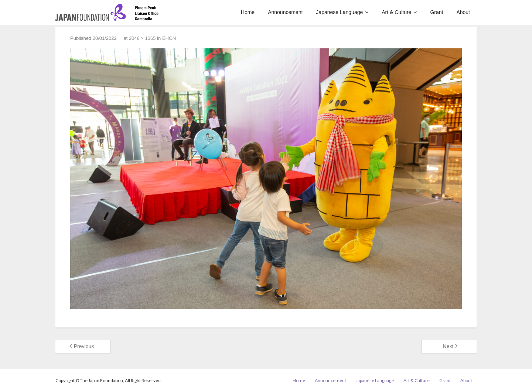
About (466, 380)
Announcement (330, 380)
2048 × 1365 (142, 38)
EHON (169, 38)
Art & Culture (417, 380)
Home (299, 380)
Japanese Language (375, 380)
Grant (445, 380)
